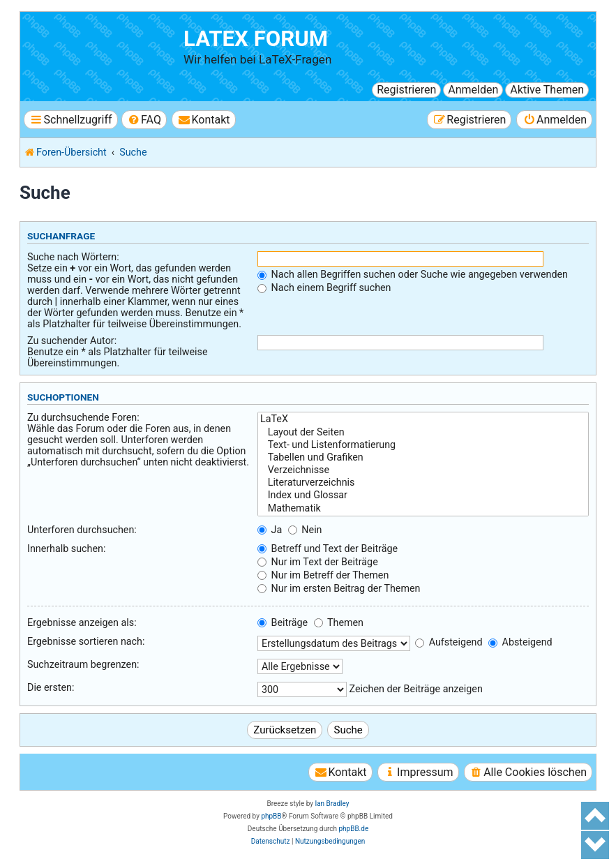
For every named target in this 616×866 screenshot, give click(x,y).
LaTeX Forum (256, 39)
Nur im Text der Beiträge (318, 562)
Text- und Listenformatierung (423, 445)
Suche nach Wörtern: (73, 257)
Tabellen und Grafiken (423, 458)
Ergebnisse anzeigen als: (82, 622)
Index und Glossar (423, 495)
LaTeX (423, 419)
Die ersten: (51, 687)
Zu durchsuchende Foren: (83, 417)
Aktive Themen (547, 90)
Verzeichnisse (423, 470)
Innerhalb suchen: (66, 548)
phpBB (271, 816)
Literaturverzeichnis (423, 483)
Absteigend (520, 642)
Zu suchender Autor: (72, 341)
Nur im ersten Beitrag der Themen (339, 588)
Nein (305, 530)
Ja (270, 530)
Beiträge (283, 622)
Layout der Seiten (423, 433)
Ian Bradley (332, 804)
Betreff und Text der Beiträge (328, 548)
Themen (339, 622)
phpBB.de (353, 829)
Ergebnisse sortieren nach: (86, 641)
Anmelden (473, 90)
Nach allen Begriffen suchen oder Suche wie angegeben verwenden (413, 274)
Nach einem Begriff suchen (324, 288)
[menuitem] (144, 120)
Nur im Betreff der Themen (323, 575)
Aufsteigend (449, 642)
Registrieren (406, 90)
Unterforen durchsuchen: (82, 530)
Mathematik (423, 509)
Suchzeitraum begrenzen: (83, 664)
